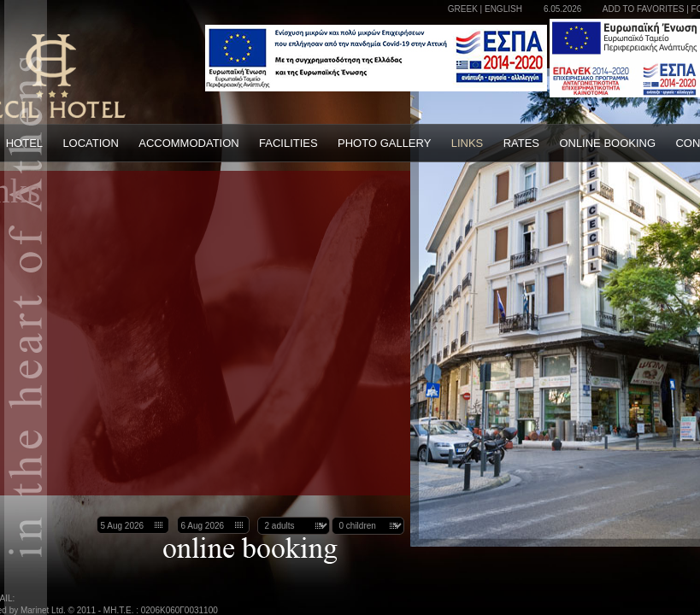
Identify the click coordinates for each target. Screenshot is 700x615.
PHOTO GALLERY (384, 143)
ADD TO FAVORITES (644, 9)
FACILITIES (288, 143)
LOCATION (91, 143)
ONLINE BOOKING (607, 143)
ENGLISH (503, 9)
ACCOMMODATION (188, 143)
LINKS (468, 143)
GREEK (463, 9)
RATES (521, 143)
